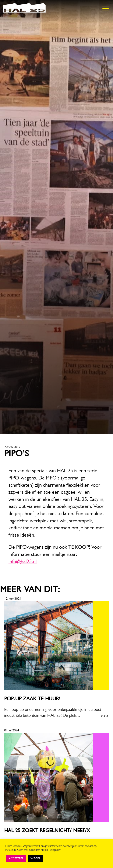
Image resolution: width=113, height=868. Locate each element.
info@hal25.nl (23, 561)
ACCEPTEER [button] (16, 858)
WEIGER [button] (35, 858)
